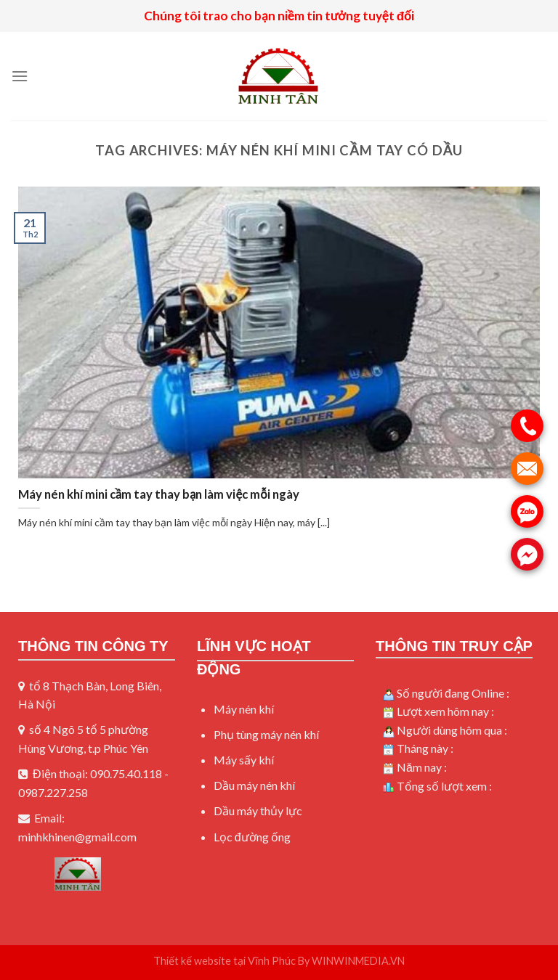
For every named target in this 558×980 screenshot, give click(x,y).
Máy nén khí (244, 709)
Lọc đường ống (252, 837)
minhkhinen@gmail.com (77, 837)
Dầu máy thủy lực (258, 810)
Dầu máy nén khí (254, 785)
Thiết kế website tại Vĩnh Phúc (225, 961)
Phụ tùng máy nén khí (266, 734)
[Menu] (20, 76)
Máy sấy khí (244, 760)
